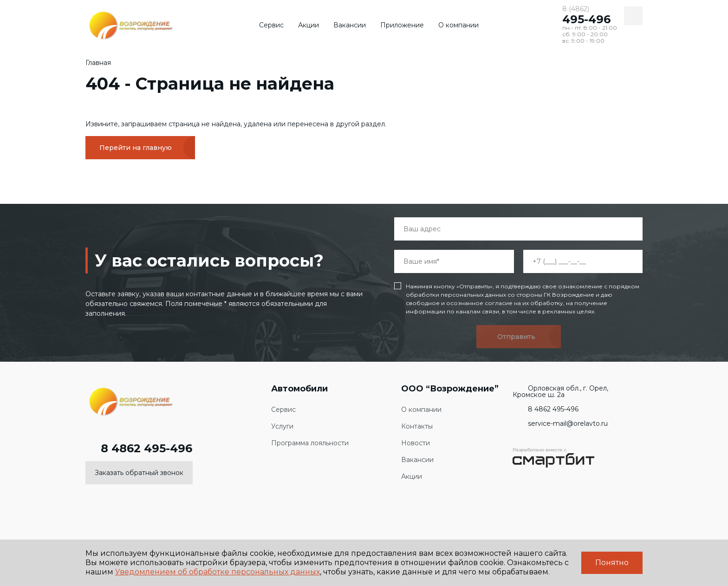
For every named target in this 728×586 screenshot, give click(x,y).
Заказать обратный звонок (139, 473)
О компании (458, 25)
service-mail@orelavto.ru (560, 423)
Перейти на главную (136, 148)
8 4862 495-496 (139, 449)
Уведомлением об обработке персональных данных (218, 572)
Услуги (282, 426)
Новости (416, 443)
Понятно (612, 563)
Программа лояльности (310, 443)
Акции (309, 25)
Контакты (417, 426)
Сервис (271, 25)
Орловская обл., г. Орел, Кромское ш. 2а (560, 391)
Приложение (402, 25)
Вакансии (350, 25)
